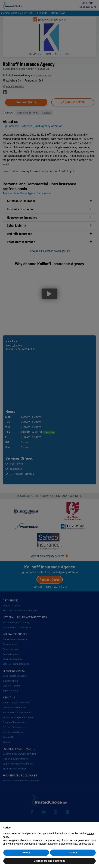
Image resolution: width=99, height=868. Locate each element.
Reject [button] (26, 853)
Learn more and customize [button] (49, 861)
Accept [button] (73, 853)
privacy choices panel (82, 844)
